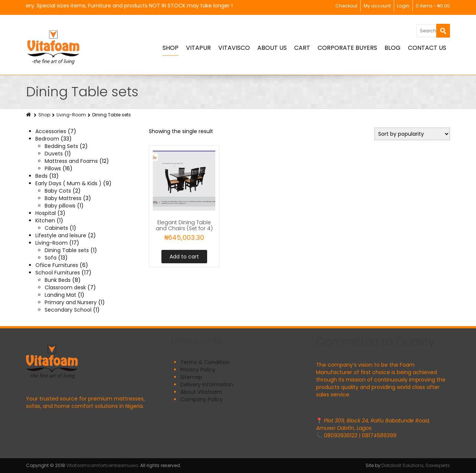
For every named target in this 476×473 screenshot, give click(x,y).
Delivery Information (207, 384)
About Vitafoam (201, 392)
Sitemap (191, 377)
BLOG (393, 48)
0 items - (433, 6)
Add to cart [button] (184, 257)
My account (377, 6)
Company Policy (202, 399)
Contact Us (427, 48)
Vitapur (198, 48)
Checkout (346, 6)
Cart (302, 48)
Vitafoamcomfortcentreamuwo (102, 465)
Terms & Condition (205, 362)
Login (403, 6)
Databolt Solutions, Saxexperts (416, 465)
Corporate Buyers (347, 48)
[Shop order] (412, 134)
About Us (272, 48)
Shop (171, 48)
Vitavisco (234, 48)
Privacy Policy (198, 370)
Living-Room (71, 115)
